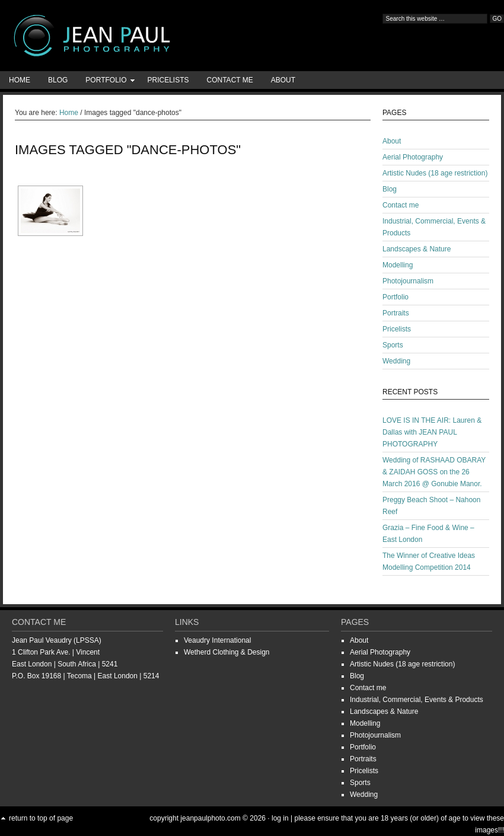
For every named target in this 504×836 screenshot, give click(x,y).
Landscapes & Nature (417, 249)
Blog (58, 80)
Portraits (396, 313)
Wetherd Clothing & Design (227, 652)
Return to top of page (41, 818)
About (283, 80)
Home (20, 80)
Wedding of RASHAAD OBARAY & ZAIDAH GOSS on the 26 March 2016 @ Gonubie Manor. (434, 472)
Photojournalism (408, 281)
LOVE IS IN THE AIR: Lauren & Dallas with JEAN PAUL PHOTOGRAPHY (432, 432)
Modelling (398, 265)
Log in (280, 818)
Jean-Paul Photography (119, 36)
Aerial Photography (413, 157)
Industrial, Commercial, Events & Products (417, 700)
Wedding (396, 361)
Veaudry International (217, 640)
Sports (393, 345)
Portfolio (106, 82)
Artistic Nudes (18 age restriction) (435, 173)
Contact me (230, 80)
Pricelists (168, 80)
